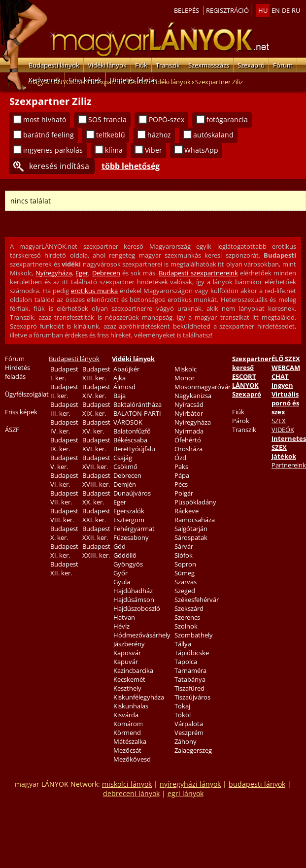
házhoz (159, 135)
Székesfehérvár (197, 600)
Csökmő (125, 467)
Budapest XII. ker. (64, 568)
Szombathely (194, 635)
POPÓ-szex (167, 119)
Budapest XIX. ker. (96, 409)
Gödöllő (125, 555)
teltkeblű (111, 135)
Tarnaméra (190, 670)
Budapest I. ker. (64, 373)
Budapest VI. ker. (64, 480)
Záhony (186, 741)
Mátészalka (130, 741)
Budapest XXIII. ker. (96, 551)
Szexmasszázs (209, 65)
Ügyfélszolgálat (27, 394)
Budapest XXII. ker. (96, 533)
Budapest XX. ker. (96, 498)
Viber (153, 150)
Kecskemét (129, 679)
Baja (119, 396)
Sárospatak (191, 537)
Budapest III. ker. (64, 409)
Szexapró (251, 65)
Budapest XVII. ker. (96, 462)
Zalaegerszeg (193, 750)
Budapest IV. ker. (64, 427)
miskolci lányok (127, 784)
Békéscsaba (130, 440)
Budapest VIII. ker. (64, 515)
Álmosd (124, 387)
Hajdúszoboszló (137, 608)
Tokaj (182, 706)
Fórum (283, 65)
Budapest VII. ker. (64, 498)
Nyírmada (189, 431)
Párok (241, 421)
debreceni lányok (131, 793)
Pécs (181, 484)
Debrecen (106, 273)
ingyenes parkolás (53, 150)
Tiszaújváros (192, 697)
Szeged (185, 591)
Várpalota (189, 724)
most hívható (45, 119)
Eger (82, 273)
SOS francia (107, 119)
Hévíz (121, 626)
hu (263, 10)
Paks (181, 467)
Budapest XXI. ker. (96, 515)
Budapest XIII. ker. (96, 373)
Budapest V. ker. (64, 462)
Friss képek (85, 80)
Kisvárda (126, 715)
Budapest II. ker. (64, 391)
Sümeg (185, 573)
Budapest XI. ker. (64, 551)
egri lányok (186, 793)
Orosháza (188, 449)
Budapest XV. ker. (96, 427)
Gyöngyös (128, 564)
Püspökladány (195, 502)
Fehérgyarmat (134, 529)
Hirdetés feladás (134, 80)
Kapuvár (126, 662)
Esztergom (129, 520)
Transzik (168, 65)
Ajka (119, 378)
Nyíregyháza (54, 273)
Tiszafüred (189, 688)
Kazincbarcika (133, 670)
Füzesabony (131, 537)
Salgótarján (191, 529)
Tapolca (186, 662)
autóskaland (213, 135)
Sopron (185, 564)
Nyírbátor (189, 413)
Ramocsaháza (195, 520)
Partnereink (289, 465)
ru (296, 10)
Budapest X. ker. (64, 533)
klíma (114, 150)
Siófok (184, 555)
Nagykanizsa (193, 396)
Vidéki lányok (107, 65)
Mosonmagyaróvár (203, 387)
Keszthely (127, 688)
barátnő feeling (49, 135)
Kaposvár (127, 653)
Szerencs (187, 617)
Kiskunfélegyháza (139, 697)
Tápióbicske (192, 653)
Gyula (122, 582)
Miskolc (186, 369)
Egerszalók (129, 511)
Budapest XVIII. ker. (96, 480)
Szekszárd (189, 608)
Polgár (184, 493)
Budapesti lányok (54, 65)
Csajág (123, 458)
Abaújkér (126, 369)
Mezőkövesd (132, 759)
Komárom (128, 724)
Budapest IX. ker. (64, 444)
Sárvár (184, 546)
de (286, 10)
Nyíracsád (189, 404)
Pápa (182, 475)
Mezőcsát (127, 750)
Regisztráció (227, 10)
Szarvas (186, 582)
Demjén (125, 484)
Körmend (127, 733)
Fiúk (141, 65)
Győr (120, 573)
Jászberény (129, 644)
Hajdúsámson (134, 600)
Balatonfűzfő (132, 431)
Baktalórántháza (137, 404)
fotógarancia (227, 119)
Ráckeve (187, 511)
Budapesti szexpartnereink (198, 273)
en (276, 10)
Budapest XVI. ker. (96, 444)
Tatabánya (190, 679)
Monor (185, 378)
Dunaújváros (132, 493)
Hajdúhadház (133, 591)
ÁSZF (12, 430)
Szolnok (186, 626)
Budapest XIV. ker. (96, 391)
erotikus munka (94, 291)
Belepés (187, 10)
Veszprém (189, 733)
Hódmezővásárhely (142, 635)
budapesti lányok (257, 784)
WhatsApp (201, 150)
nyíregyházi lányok (190, 784)
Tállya (183, 644)
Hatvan (124, 617)
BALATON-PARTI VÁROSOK (137, 418)
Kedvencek (45, 80)
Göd (119, 546)
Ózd (180, 458)
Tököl (183, 715)
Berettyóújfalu (134, 449)
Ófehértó (188, 440)
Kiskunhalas (131, 706)
